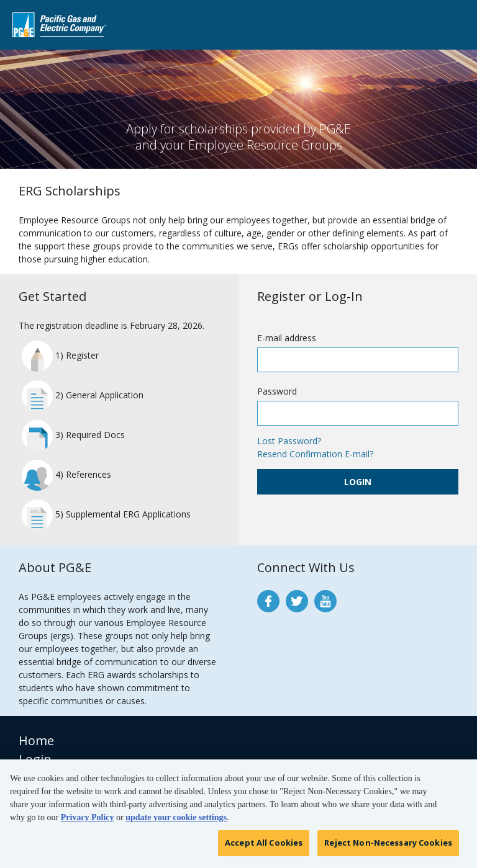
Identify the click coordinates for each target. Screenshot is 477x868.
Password (277, 391)
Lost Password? (289, 441)
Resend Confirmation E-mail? (315, 454)
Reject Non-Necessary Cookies (388, 846)
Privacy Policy (88, 821)
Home (36, 740)
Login (358, 482)
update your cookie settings (176, 821)
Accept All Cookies (264, 846)
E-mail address (287, 338)
